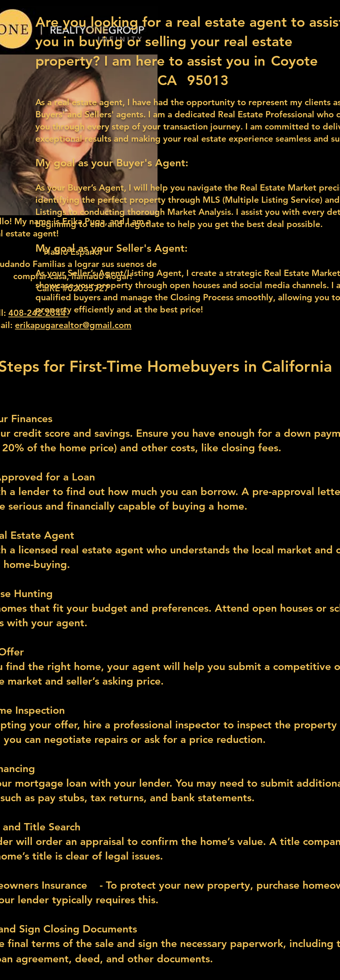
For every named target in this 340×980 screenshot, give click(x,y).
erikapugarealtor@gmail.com (73, 325)
